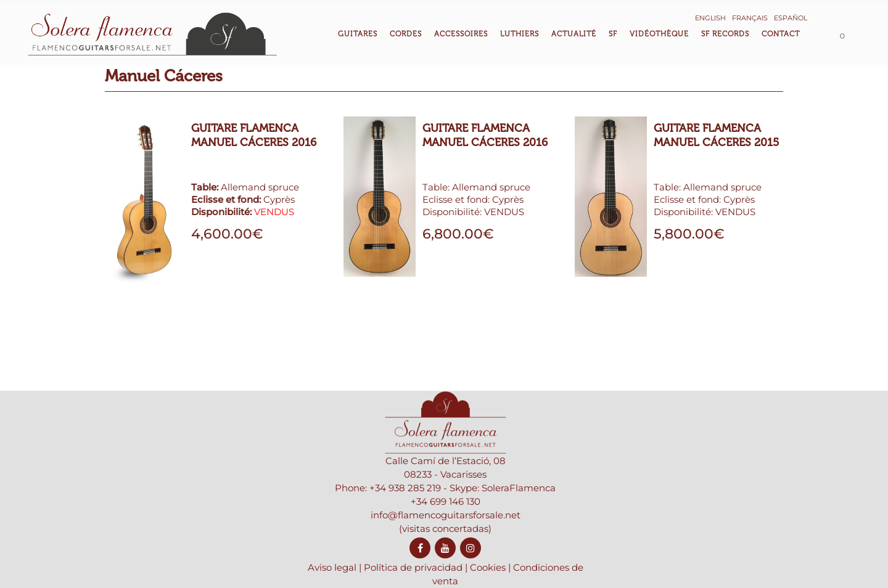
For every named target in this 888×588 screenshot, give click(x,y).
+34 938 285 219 (405, 518)
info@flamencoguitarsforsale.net (446, 545)
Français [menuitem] (750, 18)
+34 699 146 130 (446, 532)
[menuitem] (710, 17)
